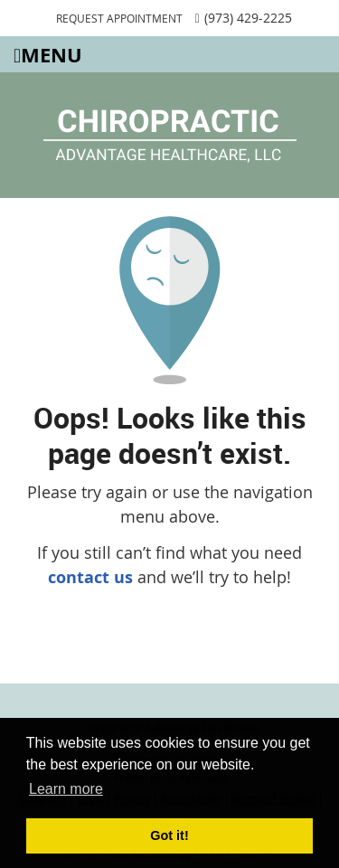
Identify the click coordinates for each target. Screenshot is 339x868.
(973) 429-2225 (248, 18)
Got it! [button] (169, 835)
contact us (90, 577)
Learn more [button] (66, 789)
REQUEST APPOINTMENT (119, 18)
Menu (48, 55)
